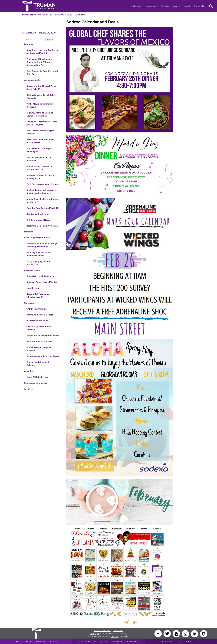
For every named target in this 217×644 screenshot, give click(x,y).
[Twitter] (167, 633)
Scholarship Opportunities (37, 238)
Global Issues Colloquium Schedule (39, 349)
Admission (137, 6)
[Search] (35, 39)
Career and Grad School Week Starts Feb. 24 (41, 88)
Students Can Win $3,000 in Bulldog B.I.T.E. (40, 177)
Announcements (32, 80)
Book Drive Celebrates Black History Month (40, 141)
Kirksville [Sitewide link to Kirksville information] (115, 637)
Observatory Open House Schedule (39, 328)
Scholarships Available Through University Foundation (42, 245)
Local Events (33, 288)
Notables (29, 232)
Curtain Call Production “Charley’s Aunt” (38, 296)
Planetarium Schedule (37, 321)
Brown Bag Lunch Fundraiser (40, 276)
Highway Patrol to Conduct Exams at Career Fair (40, 114)
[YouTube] (177, 633)
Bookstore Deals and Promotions (43, 226)
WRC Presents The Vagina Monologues (39, 150)
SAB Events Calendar (37, 309)
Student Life (200, 6)
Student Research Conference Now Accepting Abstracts (41, 192)
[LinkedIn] (195, 633)
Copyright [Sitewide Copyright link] (94, 634)
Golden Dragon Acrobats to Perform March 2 (40, 168)
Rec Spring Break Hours (38, 214)
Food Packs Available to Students (43, 184)
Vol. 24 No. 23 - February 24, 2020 (55, 15)
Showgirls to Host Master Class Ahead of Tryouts (42, 123)
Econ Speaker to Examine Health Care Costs (42, 73)
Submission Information (36, 383)
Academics (151, 6)
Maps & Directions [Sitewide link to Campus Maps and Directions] (103, 631)
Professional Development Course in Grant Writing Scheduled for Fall (39, 62)
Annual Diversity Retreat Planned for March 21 (43, 201)
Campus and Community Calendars (39, 364)
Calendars (80, 15)
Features (28, 44)
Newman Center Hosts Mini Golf (42, 282)
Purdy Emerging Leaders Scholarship (38, 263)
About (187, 6)
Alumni (176, 6)
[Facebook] (158, 633)
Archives (28, 389)
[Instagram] (186, 633)
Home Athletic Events (37, 377)
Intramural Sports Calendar (40, 315)
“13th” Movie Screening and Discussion (40, 105)
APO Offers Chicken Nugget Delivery (40, 132)
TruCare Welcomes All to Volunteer (39, 159)
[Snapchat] (204, 633)
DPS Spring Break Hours (38, 220)
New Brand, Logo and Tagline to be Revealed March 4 (42, 52)
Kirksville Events (32, 270)
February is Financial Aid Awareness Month (39, 254)
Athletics (165, 6)
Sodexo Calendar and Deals (40, 341)
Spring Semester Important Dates (43, 356)
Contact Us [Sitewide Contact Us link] (118, 631)
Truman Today (29, 15)
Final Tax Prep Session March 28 (42, 208)
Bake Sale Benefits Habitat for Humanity (41, 96)
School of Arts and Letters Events (43, 336)
